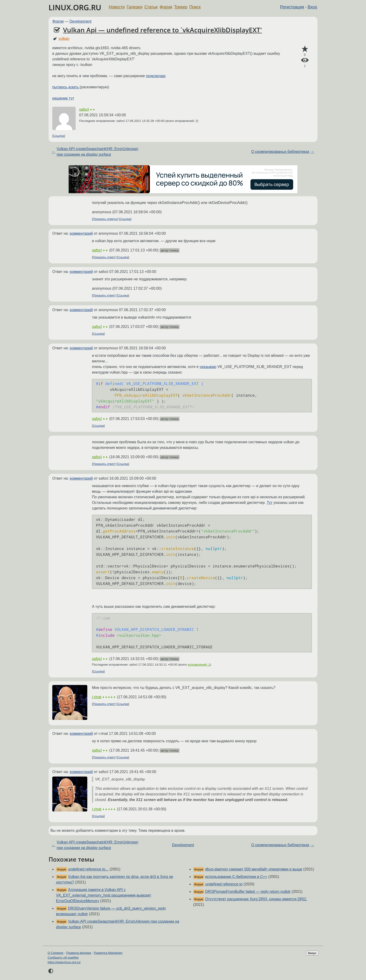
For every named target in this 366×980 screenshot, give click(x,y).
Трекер (181, 7)
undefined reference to (224, 884)
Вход (312, 7)
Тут (270, 503)
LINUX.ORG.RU (75, 7)
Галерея (135, 7)
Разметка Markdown (108, 953)
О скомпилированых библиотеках (280, 152)
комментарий (81, 233)
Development (81, 21)
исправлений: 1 (199, 665)
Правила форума (79, 953)
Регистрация (292, 7)
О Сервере (56, 953)
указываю (208, 367)
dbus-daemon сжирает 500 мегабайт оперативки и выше (254, 869)
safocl (84, 109)
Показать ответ (104, 257)
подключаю (156, 76)
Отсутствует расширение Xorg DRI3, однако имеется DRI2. (256, 899)
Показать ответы (105, 219)
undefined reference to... (88, 869)
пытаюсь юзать (66, 87)
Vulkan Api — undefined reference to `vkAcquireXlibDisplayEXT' (162, 30)
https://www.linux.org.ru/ (64, 962)
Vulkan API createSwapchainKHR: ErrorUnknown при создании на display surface (97, 152)
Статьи (151, 7)
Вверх (312, 953)
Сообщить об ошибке (63, 958)
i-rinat (97, 697)
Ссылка (59, 136)
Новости (117, 7)
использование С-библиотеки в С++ (236, 877)
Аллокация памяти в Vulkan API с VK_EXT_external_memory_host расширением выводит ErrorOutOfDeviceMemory (104, 895)
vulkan (64, 39)
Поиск (195, 7)
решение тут (63, 98)
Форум (166, 7)
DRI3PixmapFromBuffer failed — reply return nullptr (248, 892)
